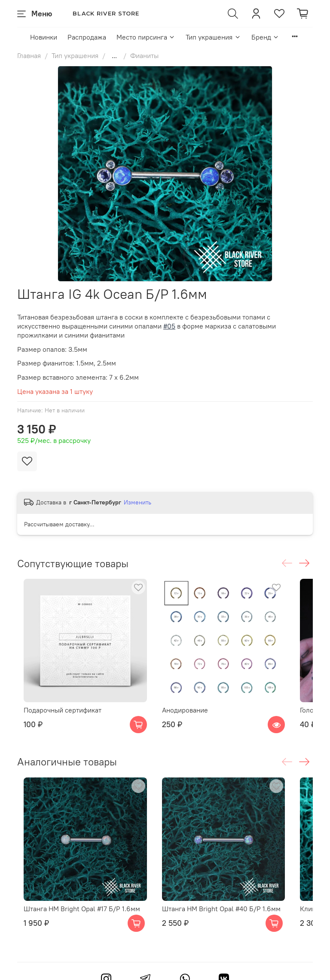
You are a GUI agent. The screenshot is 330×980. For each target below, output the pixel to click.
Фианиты (144, 55)
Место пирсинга (146, 37)
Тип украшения (213, 37)
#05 (169, 326)
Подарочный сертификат (73, 700)
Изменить (137, 502)
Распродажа (87, 37)
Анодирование (186, 700)
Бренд (265, 37)
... (114, 55)
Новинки (44, 37)
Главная (29, 55)
